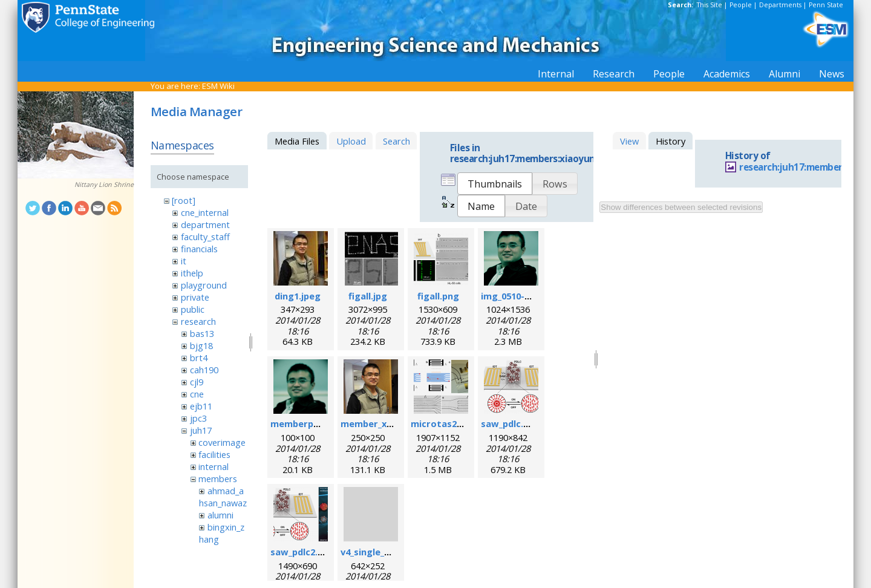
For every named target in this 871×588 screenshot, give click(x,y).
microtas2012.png (451, 423)
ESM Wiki (218, 86)
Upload (351, 141)
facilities (214, 454)
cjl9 (197, 382)
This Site (710, 5)
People (741, 5)
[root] (184, 200)
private (195, 297)
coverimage (222, 442)
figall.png (438, 296)
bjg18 (201, 345)
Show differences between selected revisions (681, 207)
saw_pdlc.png (511, 423)
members (218, 479)
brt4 (199, 358)
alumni (220, 515)
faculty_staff (205, 237)
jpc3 (198, 418)
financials (199, 249)
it (184, 261)
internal (214, 466)
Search (396, 141)
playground (204, 285)
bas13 (202, 333)
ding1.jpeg (298, 296)
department (205, 224)
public (193, 309)
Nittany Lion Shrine (104, 185)
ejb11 (201, 406)
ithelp (192, 273)
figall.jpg (368, 296)
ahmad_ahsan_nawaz (223, 497)
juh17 (201, 430)
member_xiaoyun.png (388, 423)
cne (197, 394)
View (629, 141)
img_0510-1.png (515, 296)
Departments (780, 5)
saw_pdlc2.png (302, 552)
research (198, 321)
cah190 (204, 370)
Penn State (826, 5)
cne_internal (205, 212)
